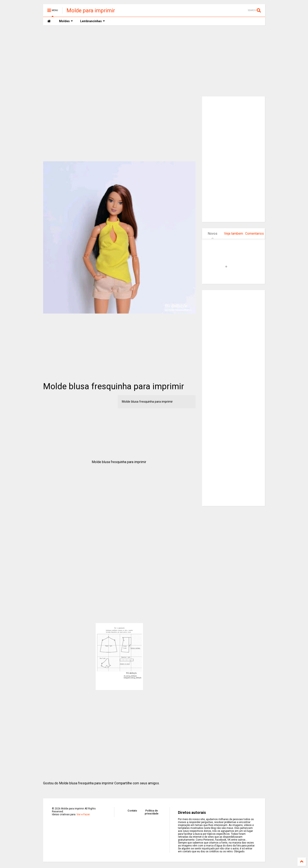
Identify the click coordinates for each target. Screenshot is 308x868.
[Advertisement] (154, 61)
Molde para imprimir (91, 10)
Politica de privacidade (152, 812)
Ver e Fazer (83, 814)
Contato (132, 811)
